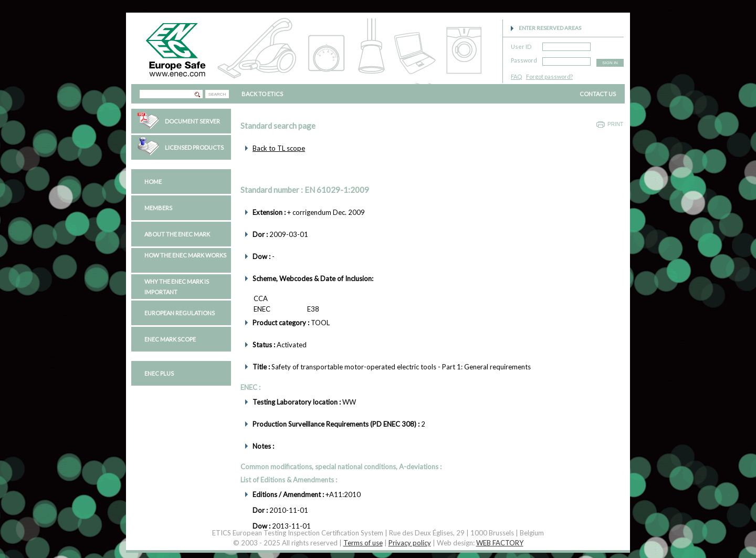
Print (615, 124)
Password (524, 59)
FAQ (516, 76)
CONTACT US (598, 94)
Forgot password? (549, 76)
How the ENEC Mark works (185, 255)
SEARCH (217, 94)
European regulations (180, 313)
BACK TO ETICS (262, 94)
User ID (521, 45)
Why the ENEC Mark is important (177, 287)
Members (158, 208)
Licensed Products (194, 147)
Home (153, 182)
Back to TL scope (279, 148)
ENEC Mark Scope (170, 339)
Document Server (192, 121)
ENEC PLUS (159, 373)
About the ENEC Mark (177, 234)
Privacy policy (410, 543)
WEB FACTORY (500, 543)
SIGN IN (610, 63)
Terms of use (363, 543)
